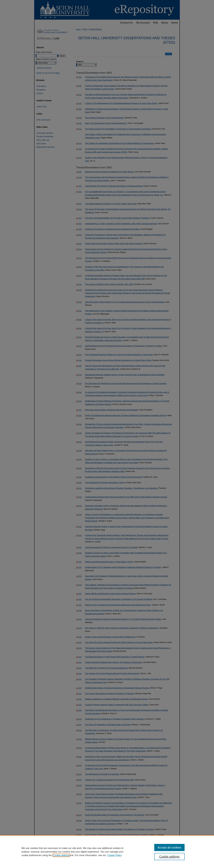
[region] (107, 852)
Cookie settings (61, 855)
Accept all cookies (169, 847)
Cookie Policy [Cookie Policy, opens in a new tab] (115, 855)
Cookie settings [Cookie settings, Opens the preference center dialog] (169, 857)
